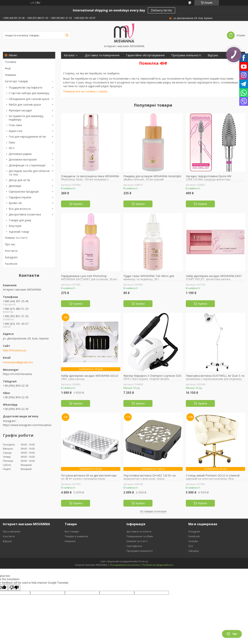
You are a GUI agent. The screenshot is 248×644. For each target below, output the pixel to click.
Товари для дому (20, 220)
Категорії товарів (16, 81)
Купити (78, 204)
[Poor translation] (14, 588)
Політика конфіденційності (158, 565)
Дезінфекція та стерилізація (27, 165)
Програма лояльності (186, 55)
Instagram (11, 257)
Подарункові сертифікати (25, 87)
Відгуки (213, 55)
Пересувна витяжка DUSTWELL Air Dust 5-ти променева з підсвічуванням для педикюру (215, 377)
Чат (232, 634)
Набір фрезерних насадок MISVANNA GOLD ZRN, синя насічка (90, 377)
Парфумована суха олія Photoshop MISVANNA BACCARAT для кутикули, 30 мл (89, 278)
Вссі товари (72, 531)
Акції (8, 68)
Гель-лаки (15, 125)
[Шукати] (67, 35)
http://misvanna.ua (15, 350)
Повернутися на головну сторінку (85, 91)
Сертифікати (73, 62)
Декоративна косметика (25, 214)
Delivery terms (161, 10)
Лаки (12, 142)
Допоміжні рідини (20, 154)
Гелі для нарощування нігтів (27, 137)
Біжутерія (15, 226)
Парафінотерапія (20, 197)
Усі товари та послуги (153, 511)
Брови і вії (15, 203)
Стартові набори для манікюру (29, 93)
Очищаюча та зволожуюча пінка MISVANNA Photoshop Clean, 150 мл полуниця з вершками (90, 180)
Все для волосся (20, 209)
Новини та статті (16, 238)
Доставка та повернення (102, 55)
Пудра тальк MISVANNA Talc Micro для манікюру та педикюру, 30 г (149, 278)
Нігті (12, 148)
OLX (191, 546)
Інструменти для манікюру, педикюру (26, 118)
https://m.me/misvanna (17, 374)
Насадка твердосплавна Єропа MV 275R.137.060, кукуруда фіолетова (209, 178)
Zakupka (194, 551)
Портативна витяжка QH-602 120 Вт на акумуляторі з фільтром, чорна (149, 477)
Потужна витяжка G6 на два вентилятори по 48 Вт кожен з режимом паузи (89, 477)
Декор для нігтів (19, 180)
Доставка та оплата (139, 531)
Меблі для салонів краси (25, 105)
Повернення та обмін (140, 536)
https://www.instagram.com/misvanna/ (27, 425)
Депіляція (15, 186)
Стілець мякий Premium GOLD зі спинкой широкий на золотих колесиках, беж (213, 477)
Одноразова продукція (24, 191)
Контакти (11, 251)
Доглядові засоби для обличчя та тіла (29, 173)
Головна (10, 62)
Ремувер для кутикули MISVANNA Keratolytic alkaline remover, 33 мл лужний (152, 178)
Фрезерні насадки (20, 110)
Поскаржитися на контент (125, 565)
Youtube (193, 541)
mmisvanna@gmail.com (18, 362)
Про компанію (12, 531)
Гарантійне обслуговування (145, 55)
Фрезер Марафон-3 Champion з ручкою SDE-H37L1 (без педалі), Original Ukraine (153, 377)
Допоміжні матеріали (23, 159)
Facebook (11, 264)
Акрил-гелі (15, 131)
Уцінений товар (19, 232)
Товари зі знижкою (76, 536)
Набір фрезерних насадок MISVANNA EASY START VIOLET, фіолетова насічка (214, 278)
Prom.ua (143, 561)
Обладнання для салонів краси (29, 99)
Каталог (69, 55)
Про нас (10, 244)
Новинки (10, 75)
